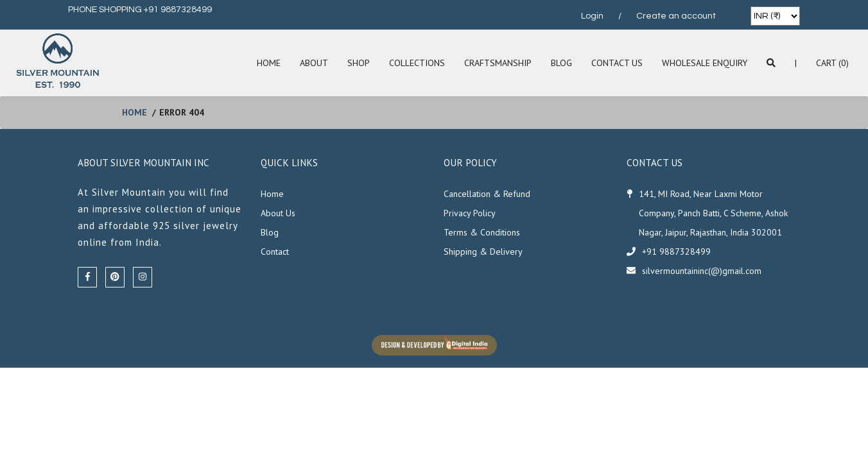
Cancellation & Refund (487, 194)
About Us (278, 213)
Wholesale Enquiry (705, 63)
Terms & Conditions (482, 232)
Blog (561, 63)
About (314, 63)
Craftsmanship (498, 63)
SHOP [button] (359, 63)
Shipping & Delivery (483, 252)
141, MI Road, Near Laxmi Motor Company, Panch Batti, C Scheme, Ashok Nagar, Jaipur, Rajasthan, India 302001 (713, 213)
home (135, 112)
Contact (275, 252)
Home (269, 63)
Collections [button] (417, 63)
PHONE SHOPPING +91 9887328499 (140, 10)
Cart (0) (832, 63)
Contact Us (617, 63)
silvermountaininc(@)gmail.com (702, 271)
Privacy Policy (470, 213)
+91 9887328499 (676, 252)
